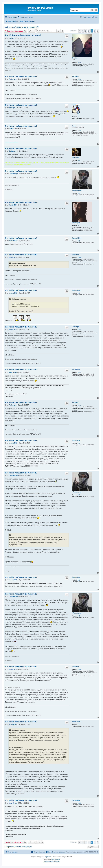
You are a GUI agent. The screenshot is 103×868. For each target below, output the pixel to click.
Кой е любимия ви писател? (21, 27)
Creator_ (75, 58)
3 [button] (89, 31)
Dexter (74, 126)
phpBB (48, 857)
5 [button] (95, 31)
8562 (79, 373)
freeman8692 (76, 238)
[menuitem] (25, 17)
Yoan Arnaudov (56, 859)
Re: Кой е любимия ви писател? (23, 35)
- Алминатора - (77, 190)
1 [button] (83, 31)
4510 (79, 131)
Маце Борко (76, 370)
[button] (80, 31)
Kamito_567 (76, 223)
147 (79, 160)
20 (79, 226)
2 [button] (86, 31)
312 (79, 241)
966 (79, 193)
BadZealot (75, 157)
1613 (79, 63)
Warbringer (76, 76)
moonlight (75, 114)
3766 (79, 79)
